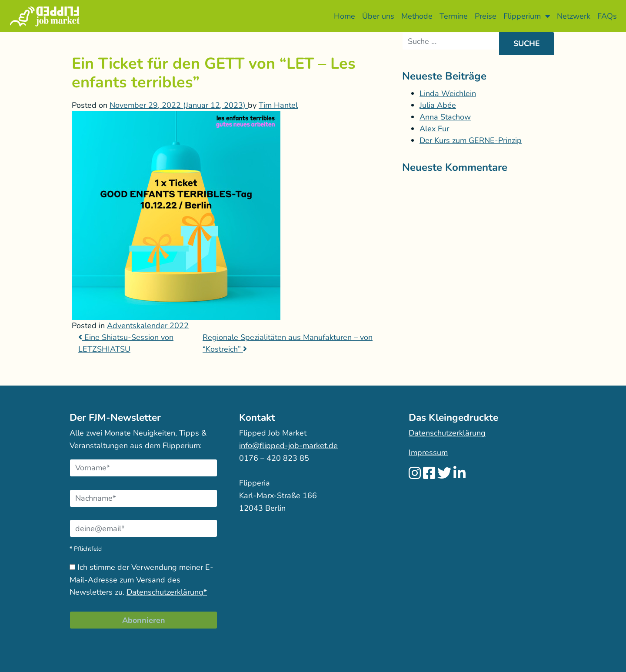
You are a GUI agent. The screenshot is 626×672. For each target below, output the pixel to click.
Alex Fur (434, 129)
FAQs (607, 16)
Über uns (378, 16)
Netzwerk (574, 16)
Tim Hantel (278, 105)
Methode (417, 16)
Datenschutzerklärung (447, 433)
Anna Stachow (445, 117)
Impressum (428, 452)
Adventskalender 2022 (148, 326)
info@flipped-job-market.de (288, 446)
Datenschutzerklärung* (167, 592)
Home (345, 16)
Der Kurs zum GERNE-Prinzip (471, 140)
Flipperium (527, 16)
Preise (486, 16)
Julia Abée (438, 105)
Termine (454, 16)
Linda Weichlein (448, 93)
